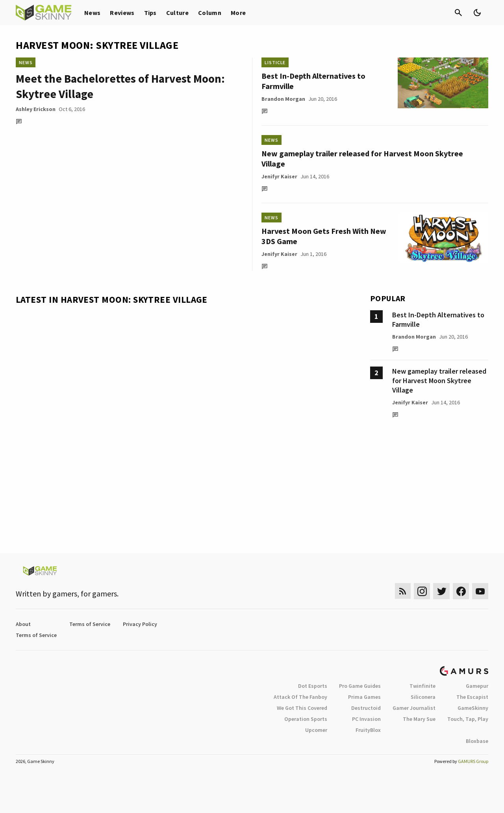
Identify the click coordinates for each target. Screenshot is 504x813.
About (23, 624)
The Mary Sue (419, 719)
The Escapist (472, 697)
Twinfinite (422, 686)
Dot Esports (313, 686)
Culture (177, 13)
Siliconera (423, 697)
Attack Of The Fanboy (300, 697)
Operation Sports (306, 719)
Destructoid (366, 708)
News (92, 13)
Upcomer (316, 730)
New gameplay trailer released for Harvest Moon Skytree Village (439, 381)
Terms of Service (90, 624)
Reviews (122, 13)
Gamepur (477, 686)
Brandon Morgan (283, 99)
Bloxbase (477, 741)
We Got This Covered (302, 708)
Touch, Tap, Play (468, 719)
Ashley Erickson (36, 109)
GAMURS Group (473, 761)
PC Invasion (366, 719)
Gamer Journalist (414, 708)
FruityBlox (368, 730)
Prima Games (364, 697)
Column (210, 13)
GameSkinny (473, 708)
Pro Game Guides (360, 686)
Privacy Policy (140, 624)
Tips (150, 13)
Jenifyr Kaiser (279, 176)
